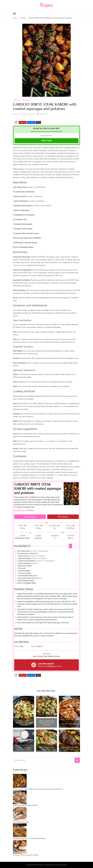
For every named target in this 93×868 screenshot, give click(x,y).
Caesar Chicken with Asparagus (46, 748)
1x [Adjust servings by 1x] (70, 546)
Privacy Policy (63, 865)
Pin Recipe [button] (63, 517)
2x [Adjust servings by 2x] (74, 546)
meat (61, 406)
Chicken (16, 324)
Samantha (16, 114)
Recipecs (41, 865)
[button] (15, 510)
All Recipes (16, 100)
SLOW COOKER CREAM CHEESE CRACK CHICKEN (24, 723)
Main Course (27, 100)
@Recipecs (51, 666)
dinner (56, 475)
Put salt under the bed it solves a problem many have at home (24, 747)
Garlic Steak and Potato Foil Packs (69, 748)
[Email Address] (46, 136)
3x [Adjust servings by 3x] (77, 546)
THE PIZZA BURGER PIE (69, 724)
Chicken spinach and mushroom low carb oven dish (46, 723)
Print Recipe (30, 517)
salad (46, 441)
